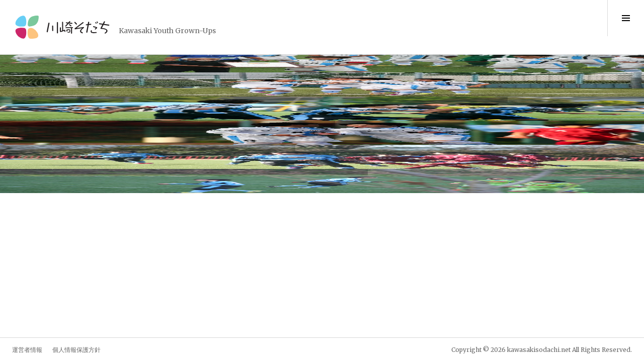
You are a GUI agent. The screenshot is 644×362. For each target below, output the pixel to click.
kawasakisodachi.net (539, 350)
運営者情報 (27, 350)
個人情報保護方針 (76, 350)
